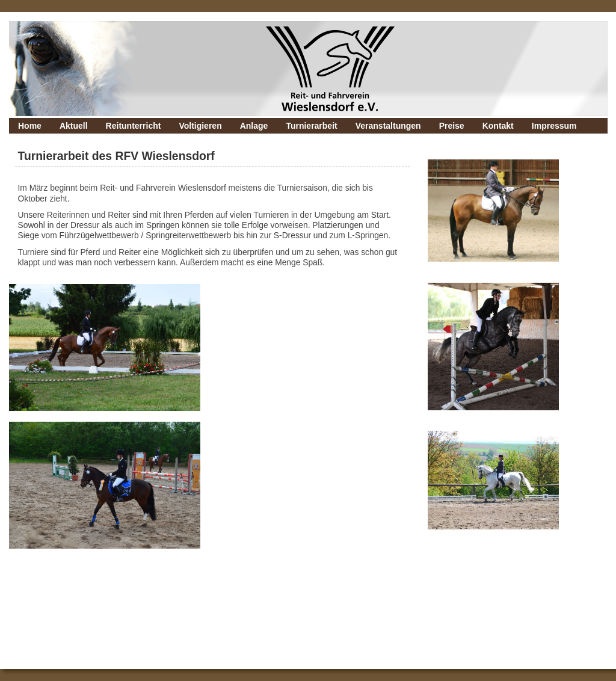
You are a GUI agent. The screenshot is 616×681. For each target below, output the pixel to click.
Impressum (554, 126)
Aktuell (74, 126)
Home (30, 126)
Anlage (254, 126)
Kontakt (498, 126)
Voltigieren (200, 126)
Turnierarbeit (311, 126)
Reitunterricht (134, 126)
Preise (452, 126)
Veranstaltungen (388, 126)
